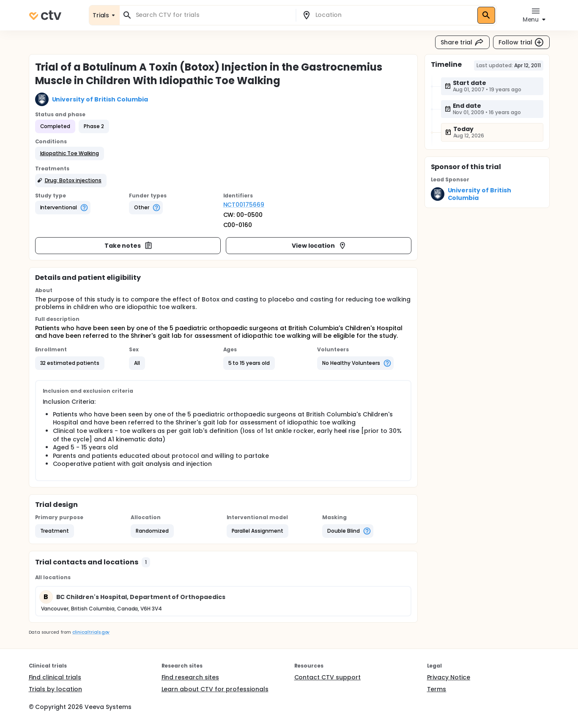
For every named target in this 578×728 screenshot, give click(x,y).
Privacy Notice (449, 677)
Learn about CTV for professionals (215, 689)
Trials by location (55, 689)
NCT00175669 (244, 205)
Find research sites (190, 677)
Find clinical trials (55, 677)
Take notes (129, 246)
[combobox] (213, 15)
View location (319, 246)
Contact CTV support (327, 677)
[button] (70, 153)
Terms (437, 689)
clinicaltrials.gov (91, 632)
